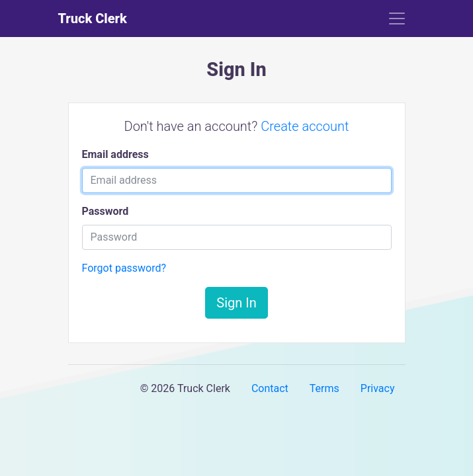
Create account (305, 126)
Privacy (378, 388)
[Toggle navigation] (397, 19)
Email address (115, 154)
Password (106, 211)
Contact (270, 388)
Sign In (236, 303)
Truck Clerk (93, 19)
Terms (324, 388)
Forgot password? (124, 268)
